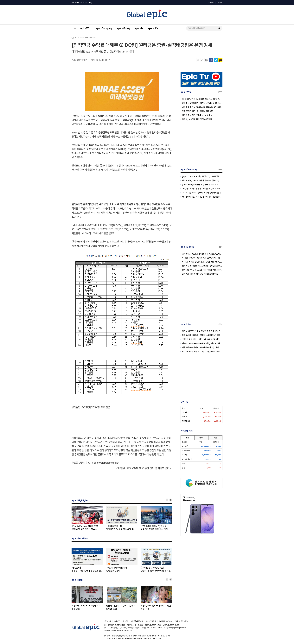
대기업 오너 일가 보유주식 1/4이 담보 (197, 115)
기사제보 (219, 2)
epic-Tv (139, 28)
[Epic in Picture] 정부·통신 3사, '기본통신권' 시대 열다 (202, 176)
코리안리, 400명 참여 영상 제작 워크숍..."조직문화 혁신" (202, 254)
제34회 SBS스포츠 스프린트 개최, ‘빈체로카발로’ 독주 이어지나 (202, 343)
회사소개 (211, 2)
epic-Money (124, 28)
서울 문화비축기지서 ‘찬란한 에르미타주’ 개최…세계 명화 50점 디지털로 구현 (202, 348)
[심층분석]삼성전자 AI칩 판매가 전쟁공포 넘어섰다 (87, 569)
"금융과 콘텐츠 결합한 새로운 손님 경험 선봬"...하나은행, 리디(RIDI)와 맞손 (202, 262)
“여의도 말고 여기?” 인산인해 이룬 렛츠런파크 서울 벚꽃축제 (202, 339)
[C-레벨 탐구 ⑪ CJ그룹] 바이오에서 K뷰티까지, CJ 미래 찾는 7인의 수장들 (202, 99)
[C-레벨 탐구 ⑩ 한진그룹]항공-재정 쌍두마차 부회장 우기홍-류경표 (156, 569)
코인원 (215, 438)
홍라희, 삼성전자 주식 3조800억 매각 (197, 119)
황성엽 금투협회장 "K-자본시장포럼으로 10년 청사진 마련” (202, 103)
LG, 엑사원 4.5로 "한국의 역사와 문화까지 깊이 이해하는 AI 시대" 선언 (202, 193)
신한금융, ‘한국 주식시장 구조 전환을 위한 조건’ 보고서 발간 (202, 270)
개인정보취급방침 (137, 621)
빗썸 (188, 438)
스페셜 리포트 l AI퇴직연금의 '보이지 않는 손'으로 (120, 528)
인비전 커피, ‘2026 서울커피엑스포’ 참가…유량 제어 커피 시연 (202, 181)
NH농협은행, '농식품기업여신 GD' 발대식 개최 (201, 258)
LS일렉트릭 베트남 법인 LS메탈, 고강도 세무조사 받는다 (202, 189)
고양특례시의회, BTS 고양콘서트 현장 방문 (86, 607)
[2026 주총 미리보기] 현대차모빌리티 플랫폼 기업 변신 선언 (154, 528)
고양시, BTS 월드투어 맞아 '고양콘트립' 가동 (156, 607)
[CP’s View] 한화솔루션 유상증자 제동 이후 (200, 185)
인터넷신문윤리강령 (181, 621)
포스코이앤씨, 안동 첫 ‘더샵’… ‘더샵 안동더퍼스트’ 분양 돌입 (202, 352)
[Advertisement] (122, 187)
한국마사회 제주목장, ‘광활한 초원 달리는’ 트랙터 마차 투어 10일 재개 (202, 335)
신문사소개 (107, 621)
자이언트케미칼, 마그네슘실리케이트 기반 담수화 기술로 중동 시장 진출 (202, 197)
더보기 (220, 92)
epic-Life (153, 28)
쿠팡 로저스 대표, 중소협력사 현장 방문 (198, 111)
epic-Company (104, 28)
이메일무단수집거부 (165, 621)
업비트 (201, 438)
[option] (89, 519)
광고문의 (125, 621)
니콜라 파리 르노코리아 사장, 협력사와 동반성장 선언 (202, 107)
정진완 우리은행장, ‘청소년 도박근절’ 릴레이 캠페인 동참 (202, 266)
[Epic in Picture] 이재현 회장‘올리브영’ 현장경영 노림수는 (85, 528)
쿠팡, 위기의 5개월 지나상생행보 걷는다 (117, 569)
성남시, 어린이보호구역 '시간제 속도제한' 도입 (121, 607)
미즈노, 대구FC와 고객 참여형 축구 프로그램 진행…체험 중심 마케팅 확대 (202, 331)
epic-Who (86, 28)
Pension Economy (88, 38)
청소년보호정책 (151, 621)
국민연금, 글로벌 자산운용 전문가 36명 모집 (200, 274)
